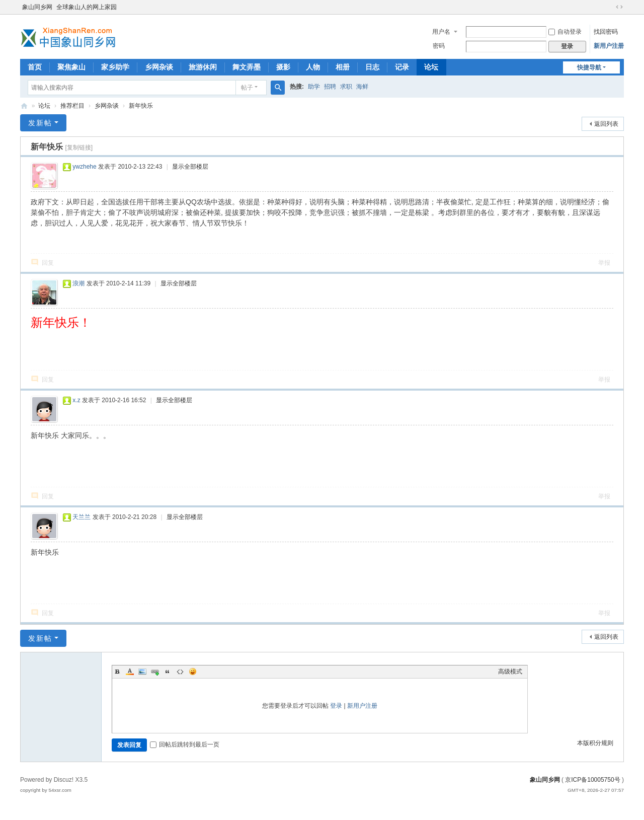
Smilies (193, 672)
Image (142, 672)
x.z (76, 400)
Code (180, 672)
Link (155, 672)
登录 (336, 706)
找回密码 (606, 32)
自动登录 (565, 32)
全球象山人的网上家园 (87, 7)
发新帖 (40, 123)
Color (130, 672)
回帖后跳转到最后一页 (185, 744)
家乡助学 (115, 67)
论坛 (431, 67)
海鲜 (362, 87)
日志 (372, 67)
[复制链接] (79, 147)
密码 (439, 46)
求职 (346, 87)
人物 (313, 67)
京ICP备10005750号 (592, 780)
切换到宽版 (619, 7)
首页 (35, 67)
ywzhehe (84, 167)
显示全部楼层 (190, 167)
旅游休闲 (203, 67)
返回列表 (606, 124)
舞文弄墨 (247, 67)
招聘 (330, 87)
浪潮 (78, 283)
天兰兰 (82, 517)
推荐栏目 (72, 106)
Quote (168, 672)
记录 (402, 67)
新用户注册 (609, 46)
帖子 (247, 88)
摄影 (283, 67)
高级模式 (510, 672)
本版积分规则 (595, 743)
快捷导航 (589, 67)
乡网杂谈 (159, 67)
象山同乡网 (37, 7)
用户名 (441, 32)
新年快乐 (141, 106)
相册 (343, 67)
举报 (604, 263)
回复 (48, 263)
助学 (314, 87)
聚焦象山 (71, 67)
